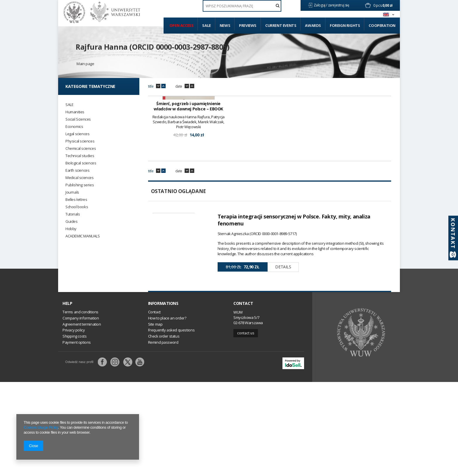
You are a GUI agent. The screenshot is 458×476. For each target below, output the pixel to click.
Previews (248, 25)
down (158, 86)
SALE (69, 105)
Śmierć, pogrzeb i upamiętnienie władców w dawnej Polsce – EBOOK (188, 180)
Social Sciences (78, 119)
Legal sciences (77, 134)
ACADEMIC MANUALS (83, 236)
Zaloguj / (321, 5)
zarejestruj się (339, 5)
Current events (281, 25)
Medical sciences (80, 178)
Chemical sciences (81, 148)
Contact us (246, 427)
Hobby (71, 229)
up (163, 86)
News (225, 25)
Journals (72, 192)
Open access (182, 25)
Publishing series (80, 185)
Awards (313, 25)
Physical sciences (80, 141)
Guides (72, 222)
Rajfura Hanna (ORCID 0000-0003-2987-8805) (153, 47)
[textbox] (242, 6)
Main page (85, 64)
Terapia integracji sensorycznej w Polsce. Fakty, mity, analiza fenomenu (294, 294)
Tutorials (73, 214)
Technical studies (80, 156)
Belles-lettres (76, 200)
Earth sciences (77, 170)
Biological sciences (81, 163)
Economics (74, 127)
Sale (206, 25)
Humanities (75, 112)
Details (283, 341)
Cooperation (382, 25)
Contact (243, 397)
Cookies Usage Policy (41, 427)
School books (77, 207)
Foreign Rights (345, 25)
